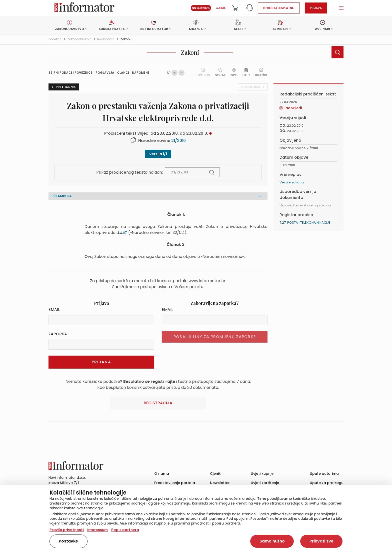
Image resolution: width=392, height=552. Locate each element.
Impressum (97, 530)
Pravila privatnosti (67, 530)
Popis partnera (125, 530)
